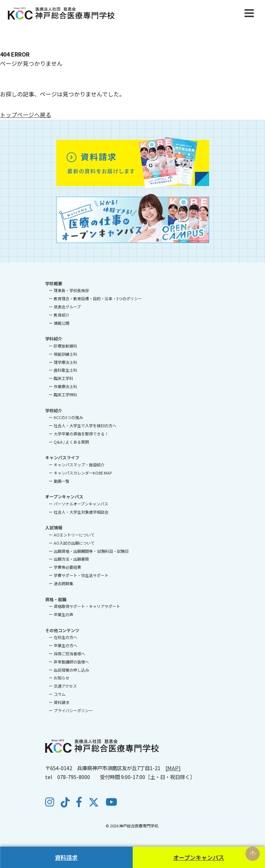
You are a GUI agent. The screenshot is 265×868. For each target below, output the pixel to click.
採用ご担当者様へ (69, 653)
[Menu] (249, 12)
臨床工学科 (63, 378)
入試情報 (54, 527)
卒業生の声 (63, 614)
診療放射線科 (65, 346)
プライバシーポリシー (73, 710)
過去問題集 (63, 583)
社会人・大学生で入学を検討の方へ (85, 425)
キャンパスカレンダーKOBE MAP (83, 473)
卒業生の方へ (65, 645)
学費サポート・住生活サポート (81, 575)
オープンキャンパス (199, 857)
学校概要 (54, 283)
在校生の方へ (65, 637)
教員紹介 (62, 315)
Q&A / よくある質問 (71, 442)
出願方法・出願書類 (71, 559)
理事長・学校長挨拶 (71, 290)
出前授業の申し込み (71, 670)
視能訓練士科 (65, 354)
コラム (60, 694)
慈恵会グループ (67, 307)
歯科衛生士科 (65, 370)
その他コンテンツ (62, 630)
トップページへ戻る (26, 115)
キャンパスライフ (62, 457)
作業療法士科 (65, 386)
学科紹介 (54, 338)
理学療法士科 (65, 362)
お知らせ (62, 678)
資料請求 (66, 857)
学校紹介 (54, 410)
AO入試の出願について (74, 543)
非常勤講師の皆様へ (71, 662)
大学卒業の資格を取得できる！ (81, 434)
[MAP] (173, 768)
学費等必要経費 (67, 567)
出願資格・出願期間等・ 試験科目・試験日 (91, 551)
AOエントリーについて (74, 535)
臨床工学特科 (65, 395)
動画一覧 (62, 481)
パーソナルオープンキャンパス (81, 504)
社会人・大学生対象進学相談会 (81, 512)
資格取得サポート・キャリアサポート (87, 606)
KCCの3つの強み (68, 417)
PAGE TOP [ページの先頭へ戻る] (253, 854)
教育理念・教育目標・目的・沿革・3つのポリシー (98, 298)
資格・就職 (56, 599)
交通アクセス (65, 686)
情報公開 (62, 323)
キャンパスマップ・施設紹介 (79, 465)
